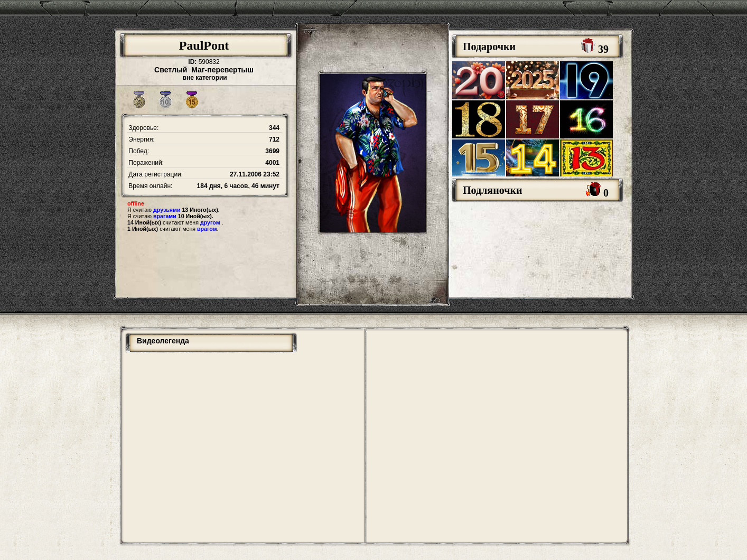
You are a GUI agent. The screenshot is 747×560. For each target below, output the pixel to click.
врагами (165, 216)
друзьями (167, 210)
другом (210, 222)
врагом (207, 229)
